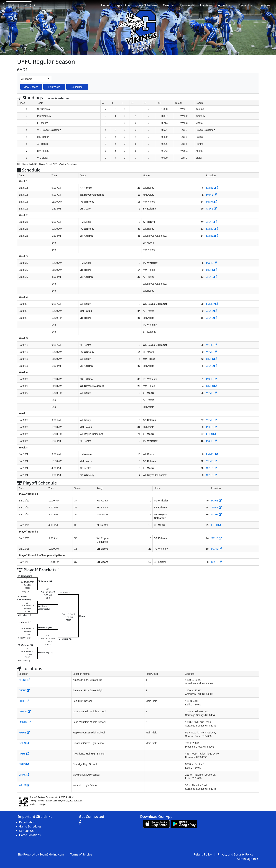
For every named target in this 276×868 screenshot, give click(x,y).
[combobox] (33, 79)
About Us (225, 5)
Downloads (187, 5)
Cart (26, 5)
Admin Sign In (248, 859)
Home (105, 5)
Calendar (169, 5)
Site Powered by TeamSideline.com (41, 854)
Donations (264, 5)
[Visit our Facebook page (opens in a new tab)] (81, 823)
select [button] (48, 79)
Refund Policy (203, 854)
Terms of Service (81, 854)
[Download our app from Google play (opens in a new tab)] (184, 824)
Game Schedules (146, 5)
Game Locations (30, 835)
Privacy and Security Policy (235, 854)
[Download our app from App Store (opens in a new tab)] (156, 824)
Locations (206, 5)
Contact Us (245, 5)
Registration (122, 5)
